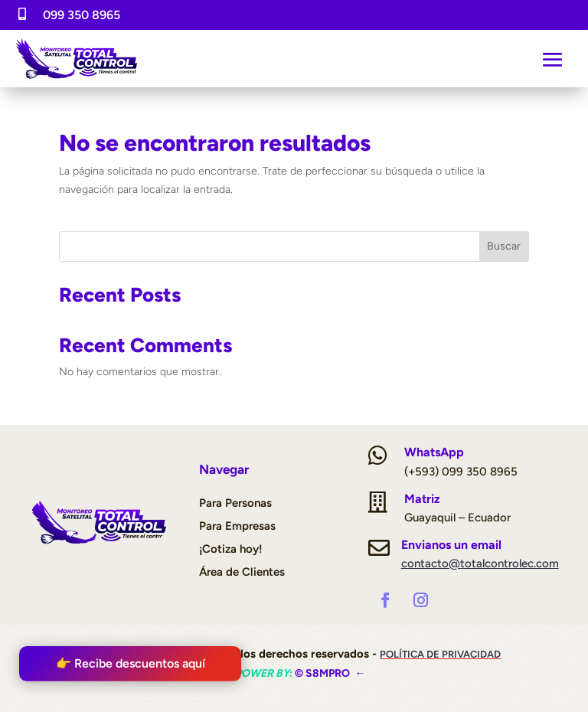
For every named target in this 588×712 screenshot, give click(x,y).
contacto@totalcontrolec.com (480, 563)
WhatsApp (434, 452)
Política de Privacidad (440, 654)
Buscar (504, 246)
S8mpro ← (335, 673)
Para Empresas (237, 526)
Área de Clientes (242, 572)
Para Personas (235, 503)
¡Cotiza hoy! (231, 549)
